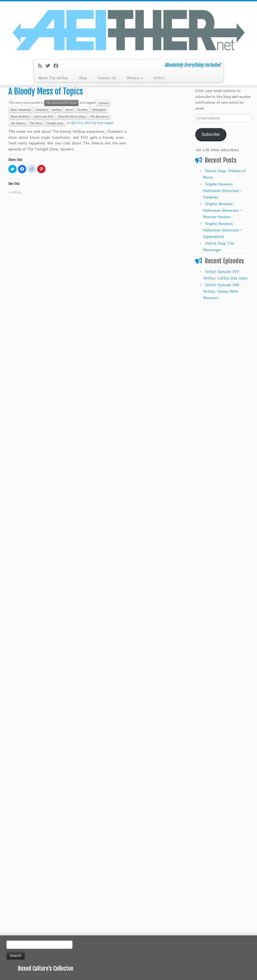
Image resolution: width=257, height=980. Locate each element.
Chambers (42, 110)
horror (69, 110)
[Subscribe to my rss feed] (42, 66)
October (82, 110)
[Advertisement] (223, 382)
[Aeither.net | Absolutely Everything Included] (128, 30)
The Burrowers (99, 116)
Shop (83, 78)
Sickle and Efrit (44, 116)
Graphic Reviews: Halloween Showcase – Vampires (222, 191)
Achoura (103, 103)
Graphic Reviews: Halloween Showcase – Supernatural (222, 230)
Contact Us (107, 78)
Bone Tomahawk (21, 110)
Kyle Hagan (105, 123)
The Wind (35, 123)
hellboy (57, 110)
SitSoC (159, 78)
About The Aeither (53, 78)
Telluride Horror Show (72, 116)
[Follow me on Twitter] (50, 66)
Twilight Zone (55, 123)
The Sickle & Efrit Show (61, 103)
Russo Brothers (20, 116)
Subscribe (210, 134)
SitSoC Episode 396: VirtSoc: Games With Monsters (221, 291)
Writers (135, 78)
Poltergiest (99, 110)
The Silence (18, 123)
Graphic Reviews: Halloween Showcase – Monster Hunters (222, 210)
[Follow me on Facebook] (58, 66)
